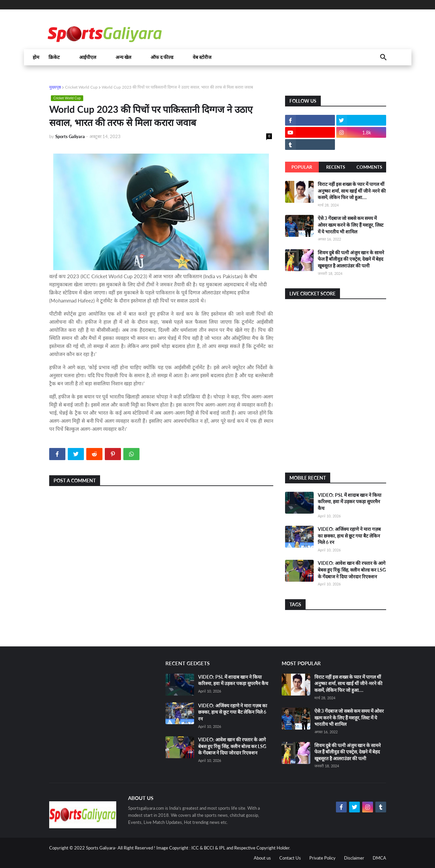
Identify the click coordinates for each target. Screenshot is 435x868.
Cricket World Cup (81, 87)
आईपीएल (88, 57)
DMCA (379, 858)
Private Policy (322, 858)
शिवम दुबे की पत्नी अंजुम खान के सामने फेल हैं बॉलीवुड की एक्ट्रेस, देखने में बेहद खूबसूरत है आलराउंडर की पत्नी (351, 259)
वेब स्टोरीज (202, 57)
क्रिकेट (54, 57)
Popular (302, 167)
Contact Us (290, 858)
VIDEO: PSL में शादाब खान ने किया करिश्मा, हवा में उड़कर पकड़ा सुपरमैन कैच (350, 502)
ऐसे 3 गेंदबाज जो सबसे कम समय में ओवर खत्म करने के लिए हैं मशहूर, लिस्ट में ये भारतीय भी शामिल (351, 225)
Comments (369, 167)
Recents (336, 167)
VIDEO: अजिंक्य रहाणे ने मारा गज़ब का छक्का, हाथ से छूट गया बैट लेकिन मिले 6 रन (349, 536)
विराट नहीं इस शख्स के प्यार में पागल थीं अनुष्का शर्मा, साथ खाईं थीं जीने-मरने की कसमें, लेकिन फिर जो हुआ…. (352, 191)
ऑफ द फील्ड (162, 57)
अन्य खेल (123, 57)
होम (36, 57)
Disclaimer (354, 858)
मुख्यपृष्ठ (55, 87)
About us (262, 858)
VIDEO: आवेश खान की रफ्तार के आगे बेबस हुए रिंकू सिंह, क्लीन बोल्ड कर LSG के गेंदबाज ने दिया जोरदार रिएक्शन (352, 570)
